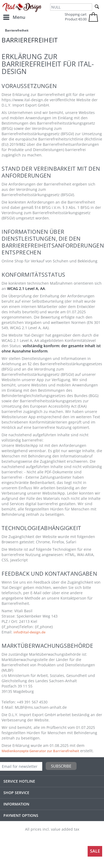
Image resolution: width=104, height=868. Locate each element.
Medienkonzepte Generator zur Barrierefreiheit (40, 751)
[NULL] (71, 7)
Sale (95, 851)
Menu (14, 17)
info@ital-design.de (29, 632)
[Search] (97, 7)
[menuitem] (14, 17)
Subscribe (61, 766)
